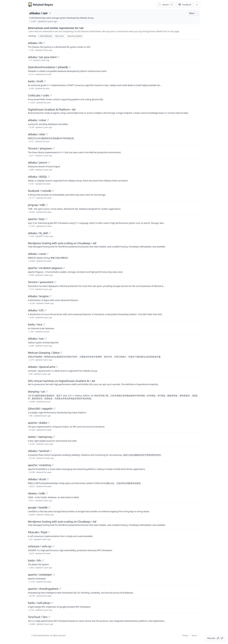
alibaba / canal (37, 254)
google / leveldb (38, 507)
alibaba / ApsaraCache (42, 367)
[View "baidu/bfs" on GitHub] (43, 560)
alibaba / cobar (37, 120)
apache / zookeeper (40, 575)
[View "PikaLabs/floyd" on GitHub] (49, 532)
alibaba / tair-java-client (42, 57)
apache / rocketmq (39, 465)
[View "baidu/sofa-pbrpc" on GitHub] (52, 603)
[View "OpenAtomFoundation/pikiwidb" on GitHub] (70, 67)
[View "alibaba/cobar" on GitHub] (48, 120)
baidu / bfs (34, 560)
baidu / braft (36, 81)
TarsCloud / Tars (38, 617)
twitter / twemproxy (40, 437)
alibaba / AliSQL (38, 177)
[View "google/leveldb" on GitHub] (49, 507)
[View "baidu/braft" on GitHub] (45, 81)
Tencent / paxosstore (41, 282)
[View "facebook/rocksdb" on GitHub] (53, 191)
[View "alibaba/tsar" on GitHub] (46, 339)
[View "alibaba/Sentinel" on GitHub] (51, 451)
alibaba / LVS (36, 310)
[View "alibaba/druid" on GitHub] (48, 479)
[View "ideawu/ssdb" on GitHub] (47, 493)
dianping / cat (36, 392)
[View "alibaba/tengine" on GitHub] (50, 296)
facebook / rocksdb (40, 191)
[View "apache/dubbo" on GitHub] (49, 423)
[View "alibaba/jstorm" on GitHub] (49, 162)
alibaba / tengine (38, 296)
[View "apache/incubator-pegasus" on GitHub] (64, 268)
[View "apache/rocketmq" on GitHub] (53, 465)
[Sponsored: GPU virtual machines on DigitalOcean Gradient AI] (114, 382)
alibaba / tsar (36, 339)
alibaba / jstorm (38, 162)
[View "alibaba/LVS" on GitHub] (45, 310)
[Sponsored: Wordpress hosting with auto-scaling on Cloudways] (114, 245)
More (194, 13)
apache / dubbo (38, 423)
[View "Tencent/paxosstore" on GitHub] (55, 282)
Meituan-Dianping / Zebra (44, 353)
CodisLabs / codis (39, 95)
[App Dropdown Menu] (197, 5)
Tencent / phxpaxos (40, 148)
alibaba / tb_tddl (38, 233)
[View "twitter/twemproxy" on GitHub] (54, 437)
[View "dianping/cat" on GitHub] (47, 392)
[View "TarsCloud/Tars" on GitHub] (49, 617)
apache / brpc (36, 219)
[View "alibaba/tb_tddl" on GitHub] (50, 233)
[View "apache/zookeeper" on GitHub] (54, 575)
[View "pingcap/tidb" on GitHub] (47, 205)
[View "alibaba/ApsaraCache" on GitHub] (57, 367)
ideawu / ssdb (36, 493)
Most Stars (60, 36)
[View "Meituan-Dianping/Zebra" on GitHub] (61, 353)
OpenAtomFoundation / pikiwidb (48, 67)
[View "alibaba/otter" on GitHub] (47, 134)
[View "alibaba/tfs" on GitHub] (44, 43)
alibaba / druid (37, 479)
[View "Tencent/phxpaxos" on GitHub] (54, 148)
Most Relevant (45, 36)
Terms (194, 635)
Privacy (185, 635)
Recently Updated (75, 36)
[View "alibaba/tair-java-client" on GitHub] (58, 57)
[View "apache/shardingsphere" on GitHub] (60, 589)
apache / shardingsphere (43, 589)
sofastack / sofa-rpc (40, 546)
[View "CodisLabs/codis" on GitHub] (51, 95)
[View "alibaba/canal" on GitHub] (47, 254)
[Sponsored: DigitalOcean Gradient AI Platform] (114, 111)
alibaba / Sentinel (39, 451)
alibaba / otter (37, 134)
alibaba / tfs (35, 43)
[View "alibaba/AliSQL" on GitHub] (49, 177)
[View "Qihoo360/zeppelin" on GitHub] (54, 409)
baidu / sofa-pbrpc (39, 603)
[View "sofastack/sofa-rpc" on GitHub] (54, 546)
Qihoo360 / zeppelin (40, 409)
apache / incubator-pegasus (45, 268)
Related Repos (43, 5)
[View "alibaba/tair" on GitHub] (50, 13)
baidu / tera (35, 324)
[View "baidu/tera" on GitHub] (44, 324)
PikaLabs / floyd (38, 532)
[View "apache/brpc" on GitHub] (46, 219)
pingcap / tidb (36, 205)
